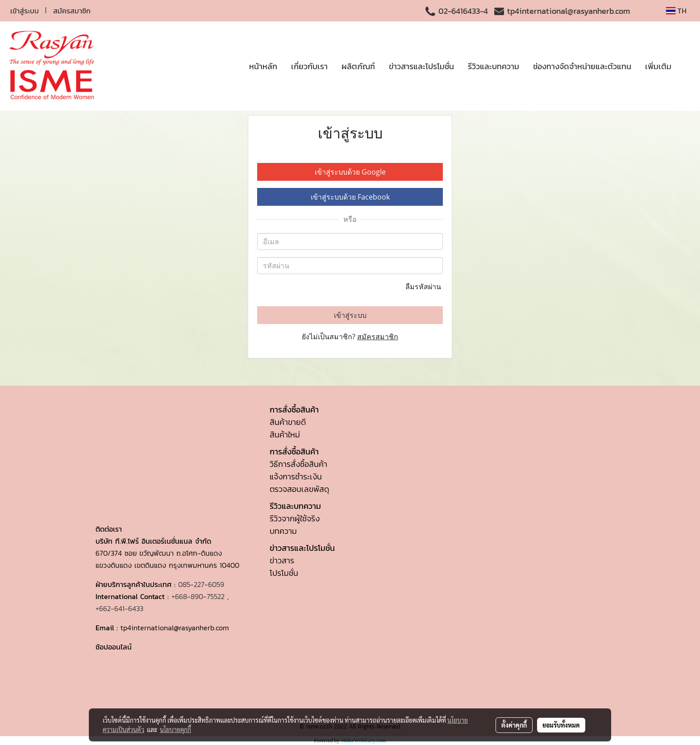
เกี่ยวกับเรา (309, 66)
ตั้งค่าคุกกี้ (514, 725)
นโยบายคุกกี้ (175, 729)
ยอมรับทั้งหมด (561, 725)
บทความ (283, 531)
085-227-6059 (201, 584)
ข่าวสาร (282, 560)
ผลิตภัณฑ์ (358, 66)
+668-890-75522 (198, 596)
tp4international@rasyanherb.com (569, 11)
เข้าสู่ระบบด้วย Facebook (350, 197)
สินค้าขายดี (288, 422)
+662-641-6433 (119, 608)
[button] (686, 66)
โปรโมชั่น (284, 573)
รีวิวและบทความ (494, 66)
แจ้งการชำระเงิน (296, 477)
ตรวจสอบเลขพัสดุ (299, 489)
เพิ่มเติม (658, 66)
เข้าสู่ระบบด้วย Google (350, 172)
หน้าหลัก (263, 66)
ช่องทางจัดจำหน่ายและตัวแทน (582, 66)
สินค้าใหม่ (285, 435)
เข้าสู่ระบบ (25, 11)
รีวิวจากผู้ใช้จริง (295, 518)
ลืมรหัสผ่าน (424, 287)
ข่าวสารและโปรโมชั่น (421, 66)
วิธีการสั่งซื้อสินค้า (298, 464)
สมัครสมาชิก (72, 11)
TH (676, 11)
